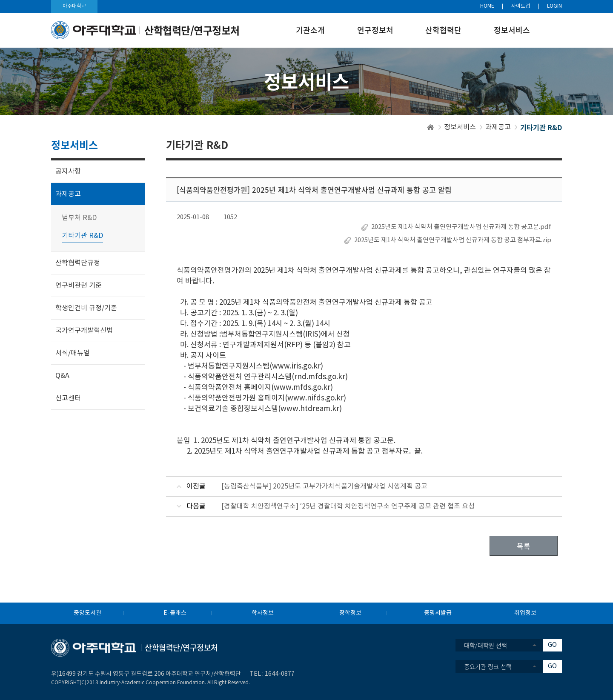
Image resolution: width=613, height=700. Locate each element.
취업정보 (525, 613)
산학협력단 (443, 30)
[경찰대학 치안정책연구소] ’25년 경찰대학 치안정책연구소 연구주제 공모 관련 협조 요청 (348, 506)
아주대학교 (74, 6)
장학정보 (350, 613)
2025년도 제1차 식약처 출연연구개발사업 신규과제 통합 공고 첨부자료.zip (453, 240)
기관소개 (310, 30)
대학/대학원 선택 (486, 645)
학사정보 (263, 613)
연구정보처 (375, 30)
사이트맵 (521, 6)
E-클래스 (175, 613)
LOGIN (554, 6)
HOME (487, 6)
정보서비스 (512, 30)
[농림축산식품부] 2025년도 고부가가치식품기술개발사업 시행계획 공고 (324, 486)
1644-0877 (280, 674)
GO (552, 645)
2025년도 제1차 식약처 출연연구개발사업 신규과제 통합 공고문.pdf (461, 227)
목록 (524, 546)
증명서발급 (438, 613)
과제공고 (498, 127)
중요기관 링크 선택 (488, 666)
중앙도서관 (87, 613)
